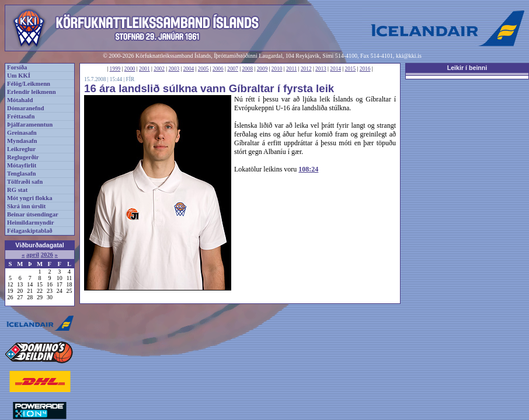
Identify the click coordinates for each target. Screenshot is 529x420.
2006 (218, 69)
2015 (351, 69)
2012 (306, 69)
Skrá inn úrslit (26, 206)
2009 (262, 69)
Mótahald (20, 100)
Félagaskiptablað (30, 231)
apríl (33, 255)
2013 (321, 69)
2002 (159, 69)
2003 (174, 69)
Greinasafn (22, 133)
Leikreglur (21, 149)
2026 (47, 255)
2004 (189, 69)
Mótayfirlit (22, 165)
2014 (335, 69)
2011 (291, 69)
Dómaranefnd (25, 108)
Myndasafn (22, 141)
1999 (115, 69)
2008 (247, 69)
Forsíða (17, 67)
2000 (130, 69)
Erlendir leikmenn (32, 92)
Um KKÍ (19, 76)
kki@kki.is (409, 56)
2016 (365, 69)
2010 (277, 69)
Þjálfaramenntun (30, 125)
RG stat (17, 190)
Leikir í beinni (467, 68)
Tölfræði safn (25, 182)
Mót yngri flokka (30, 198)
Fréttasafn (21, 116)
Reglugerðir (23, 157)
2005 (203, 69)
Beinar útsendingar (33, 214)
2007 (233, 69)
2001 (145, 69)
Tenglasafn (21, 174)
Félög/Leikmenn (29, 84)
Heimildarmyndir (31, 223)
